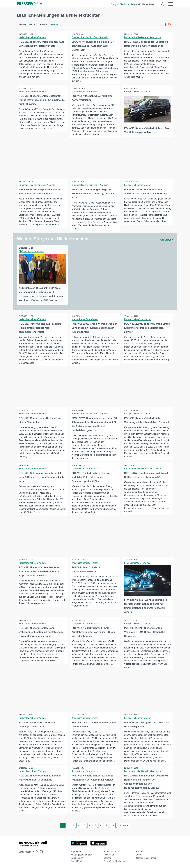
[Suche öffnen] (163, 4)
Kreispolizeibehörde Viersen (32, 37)
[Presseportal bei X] (37, 852)
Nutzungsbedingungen (81, 855)
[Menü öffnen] (171, 4)
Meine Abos (148, 4)
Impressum (76, 852)
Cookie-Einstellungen (146, 858)
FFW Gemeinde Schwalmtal (138, 563)
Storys (114, 4)
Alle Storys (166, 240)
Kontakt (140, 852)
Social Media (77, 861)
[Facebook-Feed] (166, 25)
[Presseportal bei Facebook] (33, 852)
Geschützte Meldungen (114, 861)
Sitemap (107, 858)
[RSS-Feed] (170, 25)
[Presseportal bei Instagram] (41, 852)
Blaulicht (124, 4)
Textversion (109, 855)
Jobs (138, 855)
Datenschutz (77, 858)
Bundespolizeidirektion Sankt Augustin (90, 37)
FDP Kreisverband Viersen (32, 251)
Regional (135, 4)
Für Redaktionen (111, 852)
